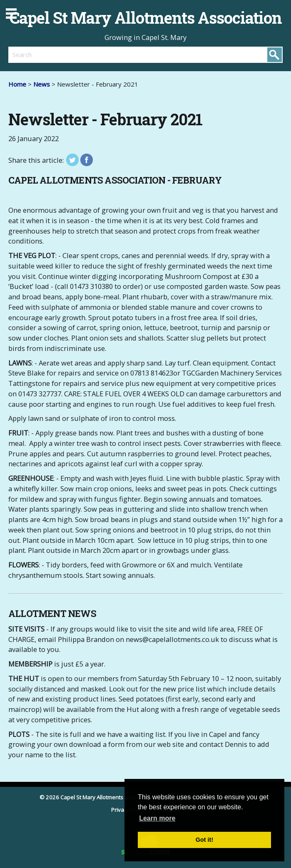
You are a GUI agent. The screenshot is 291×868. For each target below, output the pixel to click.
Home (17, 84)
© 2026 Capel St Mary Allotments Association (97, 797)
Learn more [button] (157, 818)
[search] (77, 55)
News (42, 84)
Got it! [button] (204, 840)
